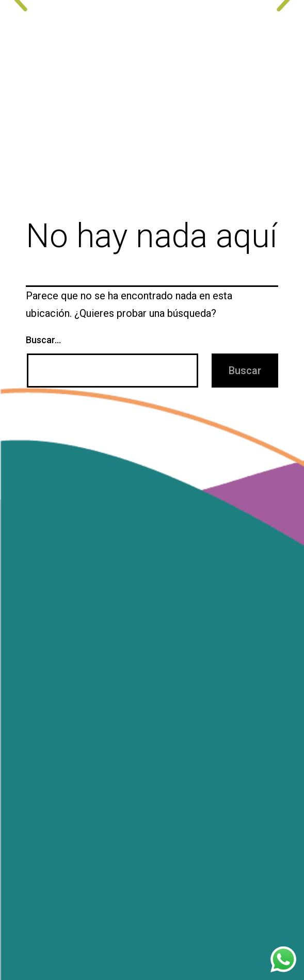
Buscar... (43, 340)
